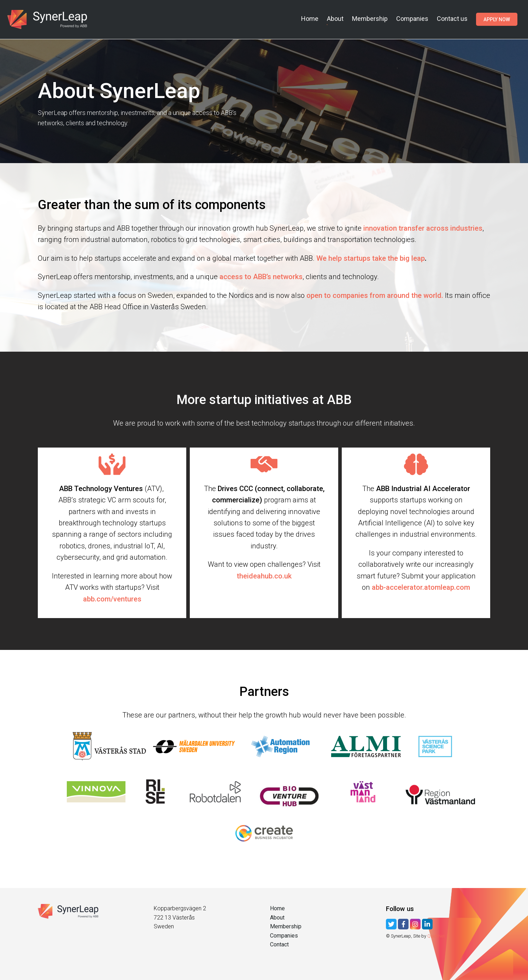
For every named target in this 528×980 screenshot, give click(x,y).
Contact (279, 944)
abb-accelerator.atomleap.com (421, 587)
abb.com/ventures (112, 599)
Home (310, 19)
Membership (370, 19)
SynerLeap (48, 19)
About (335, 19)
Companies (412, 19)
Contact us (452, 19)
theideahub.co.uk (264, 576)
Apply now (497, 19)
